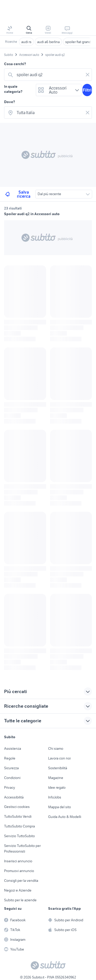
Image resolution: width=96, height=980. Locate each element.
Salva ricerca (17, 194)
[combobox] (49, 75)
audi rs (26, 42)
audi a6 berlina (48, 42)
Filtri (87, 90)
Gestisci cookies (17, 807)
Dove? (10, 102)
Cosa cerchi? (15, 64)
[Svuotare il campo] (88, 75)
